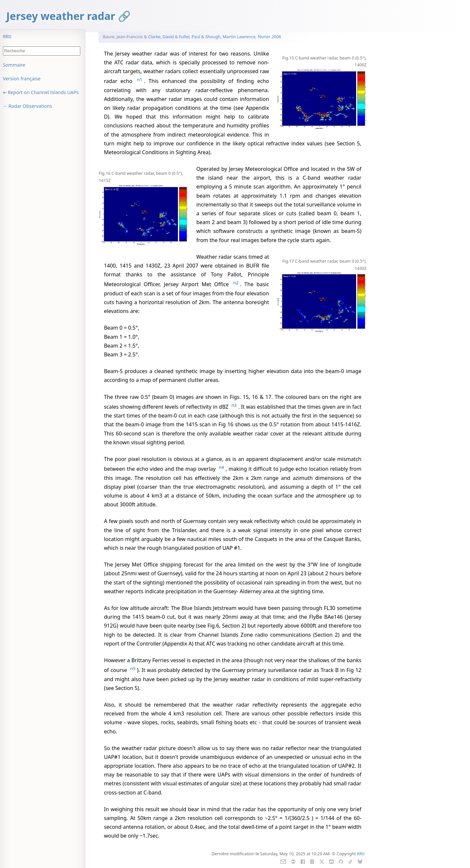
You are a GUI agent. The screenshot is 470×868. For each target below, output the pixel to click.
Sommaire (14, 65)
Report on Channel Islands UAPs (43, 92)
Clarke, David (161, 37)
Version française (22, 79)
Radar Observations (30, 106)
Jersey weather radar (61, 16)
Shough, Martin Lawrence (230, 37)
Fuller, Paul (190, 37)
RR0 (7, 36)
